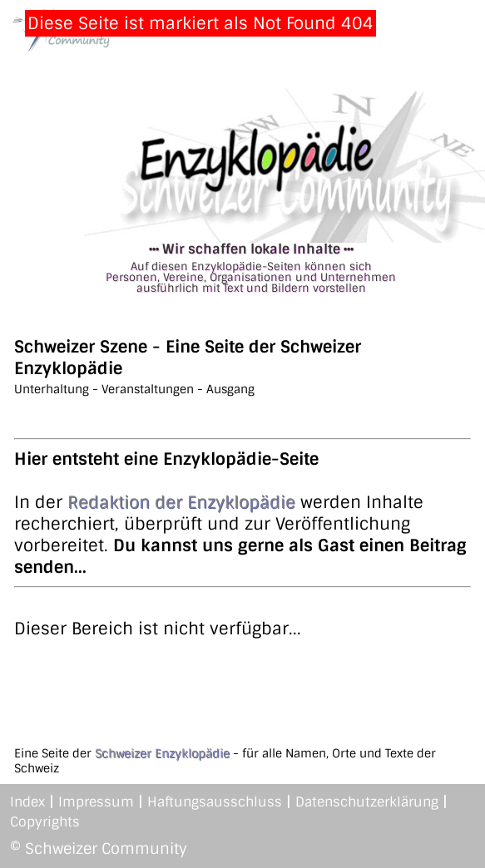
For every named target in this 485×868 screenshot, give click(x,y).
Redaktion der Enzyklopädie (181, 502)
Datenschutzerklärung (367, 802)
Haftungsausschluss (215, 802)
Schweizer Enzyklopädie (162, 753)
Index (27, 802)
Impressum (96, 802)
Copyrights (45, 822)
